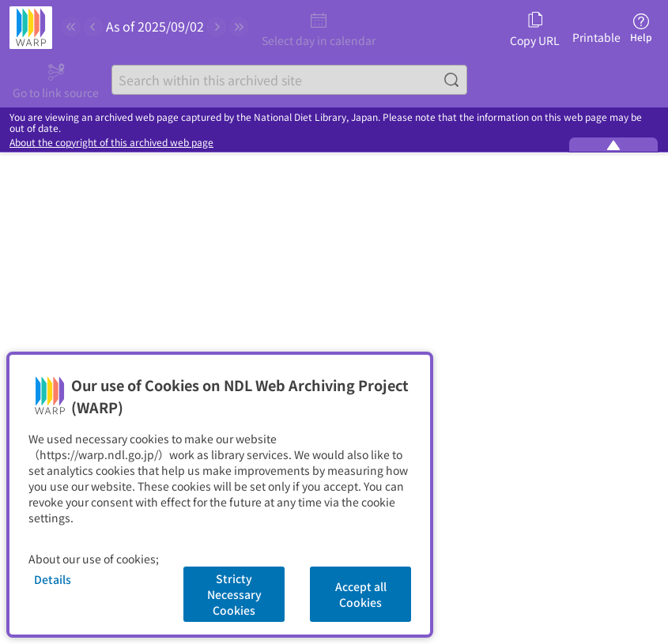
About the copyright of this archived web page (111, 142)
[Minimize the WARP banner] (613, 145)
